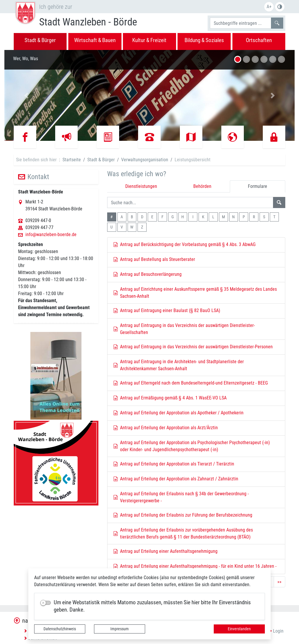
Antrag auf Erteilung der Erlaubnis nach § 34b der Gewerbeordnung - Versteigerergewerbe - (181, 497)
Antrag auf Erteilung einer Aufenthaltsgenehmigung (166, 551)
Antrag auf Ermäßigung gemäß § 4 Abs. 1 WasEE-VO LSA (170, 398)
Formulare (258, 186)
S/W (280, 7)
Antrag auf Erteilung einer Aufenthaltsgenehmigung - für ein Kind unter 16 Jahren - (195, 566)
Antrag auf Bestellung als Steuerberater (154, 259)
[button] (26, 95)
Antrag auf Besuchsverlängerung (148, 274)
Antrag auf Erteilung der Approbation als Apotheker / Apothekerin (179, 413)
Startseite (72, 160)
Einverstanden (239, 629)
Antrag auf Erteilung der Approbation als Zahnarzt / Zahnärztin (176, 479)
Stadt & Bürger (101, 160)
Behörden (202, 186)
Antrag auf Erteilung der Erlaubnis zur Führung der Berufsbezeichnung (183, 515)
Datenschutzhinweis (60, 629)
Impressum (120, 629)
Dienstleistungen (141, 186)
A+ (269, 7)
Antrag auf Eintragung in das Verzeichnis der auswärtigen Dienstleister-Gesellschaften (184, 329)
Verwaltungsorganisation (145, 160)
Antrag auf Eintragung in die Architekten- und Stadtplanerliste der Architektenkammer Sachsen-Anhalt (179, 365)
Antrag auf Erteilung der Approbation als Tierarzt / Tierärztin (174, 464)
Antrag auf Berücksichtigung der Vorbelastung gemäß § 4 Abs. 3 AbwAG (185, 244)
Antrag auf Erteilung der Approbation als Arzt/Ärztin (166, 428)
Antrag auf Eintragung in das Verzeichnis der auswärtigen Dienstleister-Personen (193, 347)
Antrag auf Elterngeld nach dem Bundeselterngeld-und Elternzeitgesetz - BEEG (191, 383)
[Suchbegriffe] (241, 23)
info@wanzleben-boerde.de (51, 235)
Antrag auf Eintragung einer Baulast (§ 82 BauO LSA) (167, 310)
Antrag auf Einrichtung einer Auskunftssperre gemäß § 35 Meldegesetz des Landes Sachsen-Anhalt (195, 293)
